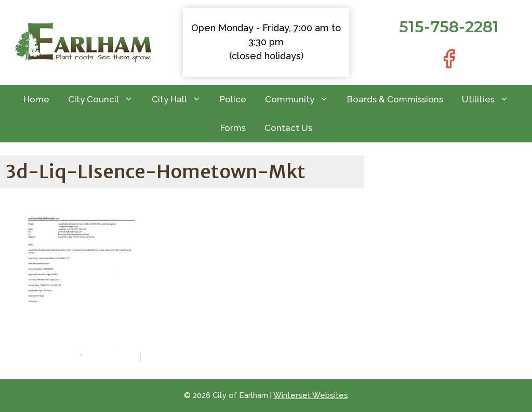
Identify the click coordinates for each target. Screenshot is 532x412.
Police (233, 99)
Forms (233, 128)
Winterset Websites (311, 395)
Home (36, 99)
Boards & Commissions (395, 99)
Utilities (490, 99)
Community (301, 99)
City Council (105, 99)
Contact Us (288, 128)
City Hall (181, 99)
